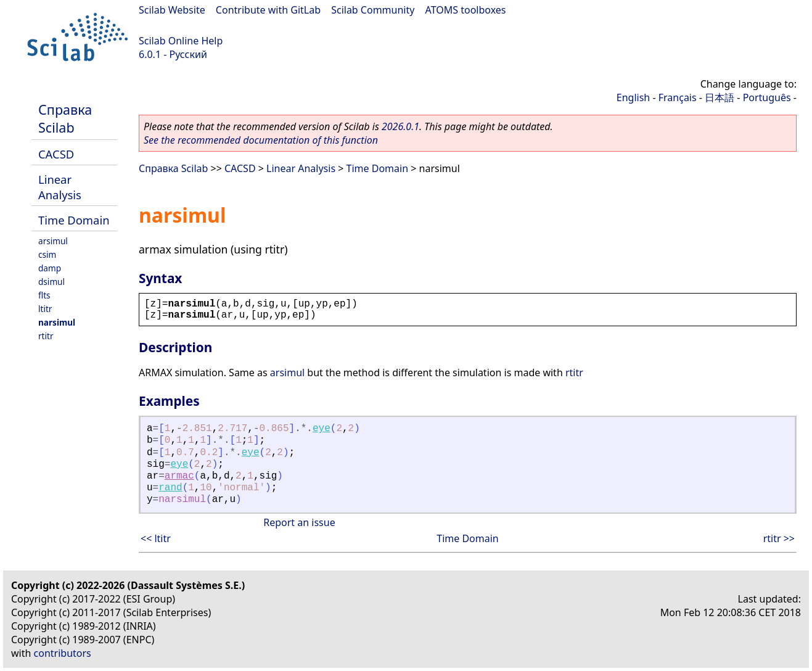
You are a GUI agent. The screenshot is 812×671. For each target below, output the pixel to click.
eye (322, 429)
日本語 (720, 97)
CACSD (56, 154)
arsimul (53, 241)
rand (170, 488)
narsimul (57, 322)
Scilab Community (373, 10)
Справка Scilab (65, 118)
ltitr (45, 309)
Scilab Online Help (181, 41)
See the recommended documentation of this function (261, 140)
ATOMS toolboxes (466, 10)
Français (678, 97)
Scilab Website (172, 10)
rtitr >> (779, 538)
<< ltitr (156, 538)
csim (47, 254)
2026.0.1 (400, 126)
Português (767, 97)
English (633, 97)
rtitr (46, 336)
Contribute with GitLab (268, 10)
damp (50, 268)
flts (44, 295)
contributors (63, 653)
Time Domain (74, 220)
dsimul (51, 282)
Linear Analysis (60, 187)
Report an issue (299, 522)
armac (179, 476)
